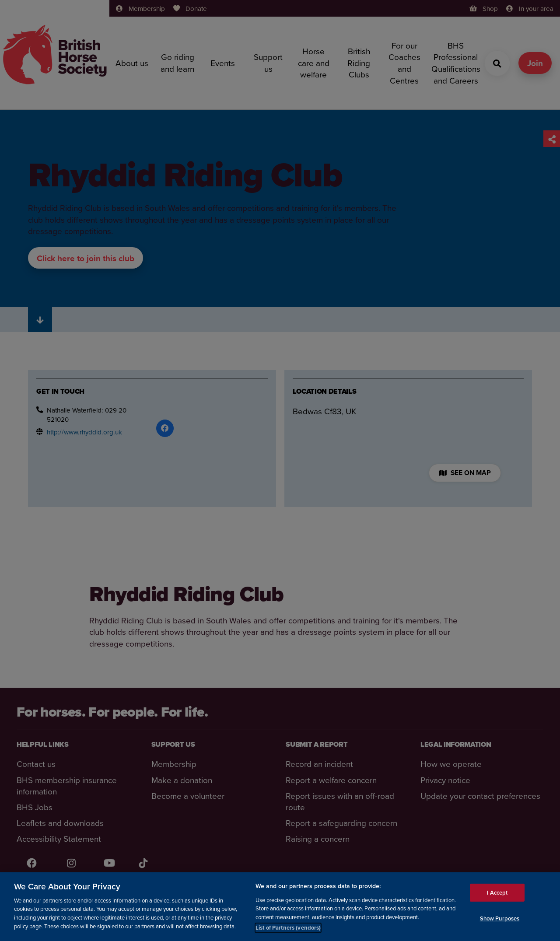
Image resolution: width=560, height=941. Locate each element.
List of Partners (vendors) (288, 928)
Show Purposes (500, 918)
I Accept (497, 892)
